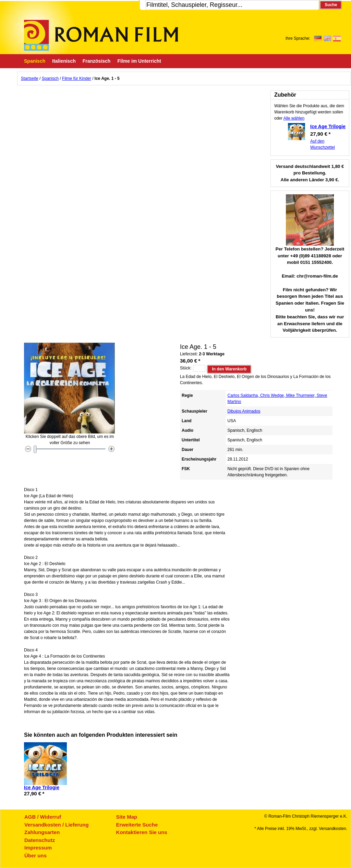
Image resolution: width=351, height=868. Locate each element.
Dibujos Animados (244, 411)
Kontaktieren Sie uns (142, 832)
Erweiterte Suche (137, 825)
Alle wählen (294, 118)
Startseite (30, 78)
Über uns (35, 855)
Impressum (38, 848)
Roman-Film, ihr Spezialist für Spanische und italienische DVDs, (101, 35)
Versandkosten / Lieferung (57, 825)
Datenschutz (40, 840)
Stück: (186, 368)
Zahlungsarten (42, 832)
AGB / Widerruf (43, 817)
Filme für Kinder (77, 78)
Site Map (127, 817)
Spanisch (50, 78)
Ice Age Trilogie (328, 126)
